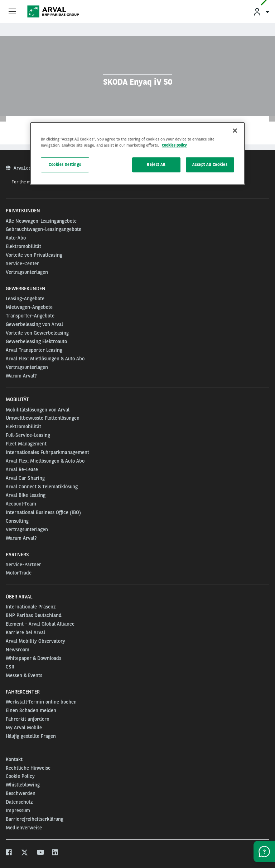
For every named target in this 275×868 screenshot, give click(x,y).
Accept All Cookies (210, 165)
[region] (137, 153)
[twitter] (25, 853)
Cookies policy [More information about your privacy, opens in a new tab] (174, 145)
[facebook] (9, 853)
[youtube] (40, 853)
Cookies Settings (65, 165)
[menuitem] (261, 12)
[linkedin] (55, 853)
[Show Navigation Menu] (12, 12)
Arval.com (25, 168)
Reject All (156, 165)
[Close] (235, 130)
